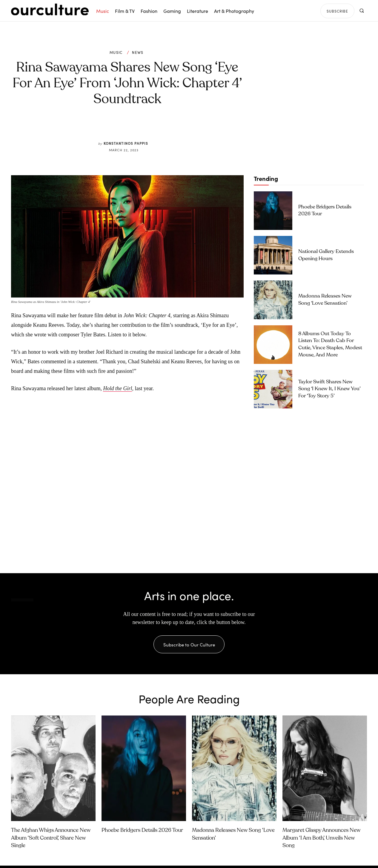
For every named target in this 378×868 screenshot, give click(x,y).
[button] (361, 11)
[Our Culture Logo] (50, 10)
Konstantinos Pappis (126, 143)
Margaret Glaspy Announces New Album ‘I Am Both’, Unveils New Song (321, 840)
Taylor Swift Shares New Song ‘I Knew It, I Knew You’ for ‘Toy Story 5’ (329, 389)
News (138, 52)
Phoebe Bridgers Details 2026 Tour (142, 833)
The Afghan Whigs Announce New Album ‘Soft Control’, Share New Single (51, 840)
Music (116, 52)
